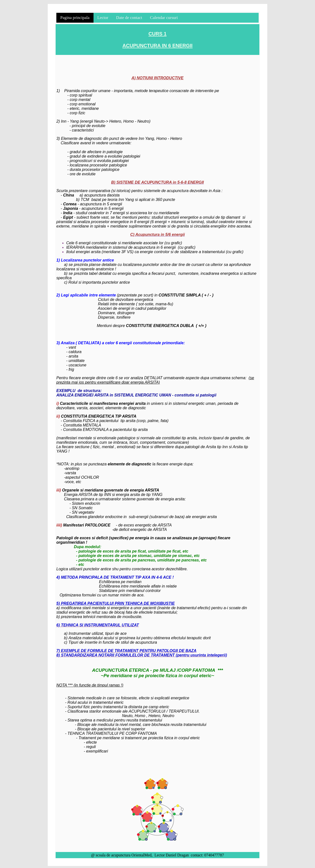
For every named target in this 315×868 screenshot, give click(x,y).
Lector (103, 18)
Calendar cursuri (164, 18)
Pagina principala (75, 18)
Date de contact (129, 18)
